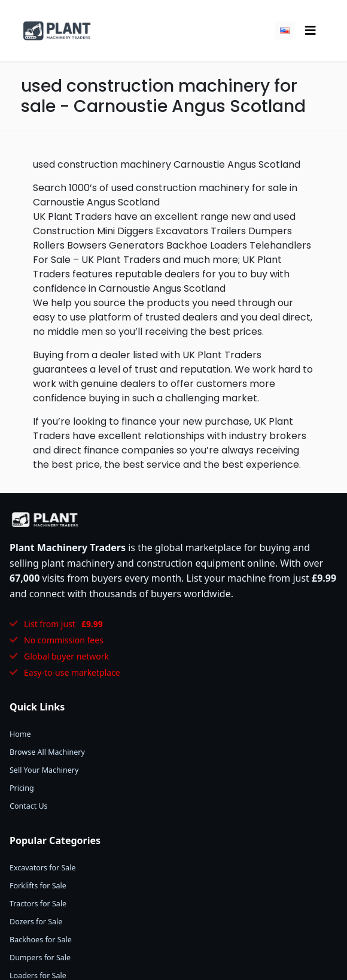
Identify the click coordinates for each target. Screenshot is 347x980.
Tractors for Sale (38, 904)
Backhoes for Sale (41, 940)
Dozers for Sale (36, 922)
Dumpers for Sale (40, 958)
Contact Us (29, 806)
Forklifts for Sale (38, 886)
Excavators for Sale (43, 868)
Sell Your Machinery (44, 770)
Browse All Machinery (47, 752)
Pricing (22, 788)
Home (20, 734)
